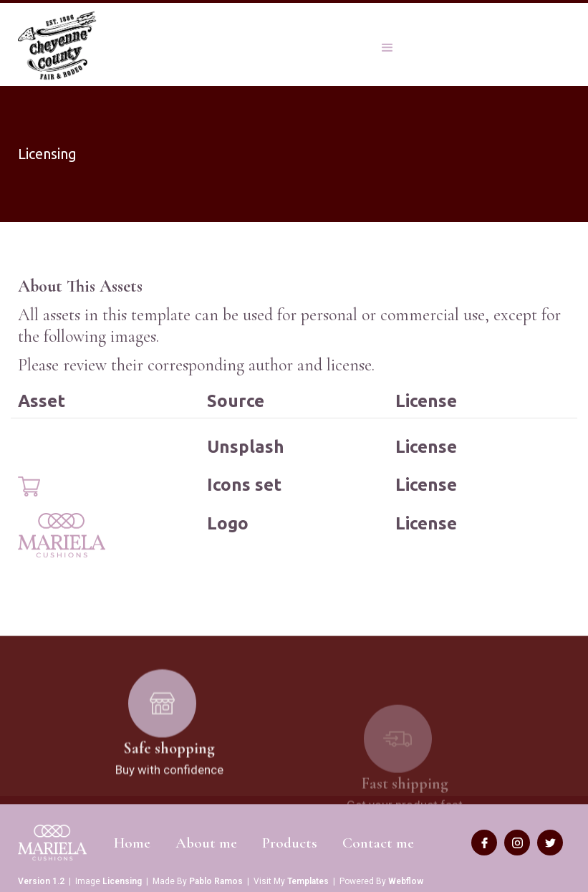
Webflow (406, 881)
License (426, 447)
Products (290, 843)
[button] (387, 44)
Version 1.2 (41, 881)
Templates (308, 881)
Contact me (378, 843)
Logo (228, 523)
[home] (58, 46)
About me (206, 843)
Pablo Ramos (216, 881)
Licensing (122, 881)
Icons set (244, 485)
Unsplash (246, 447)
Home (132, 843)
